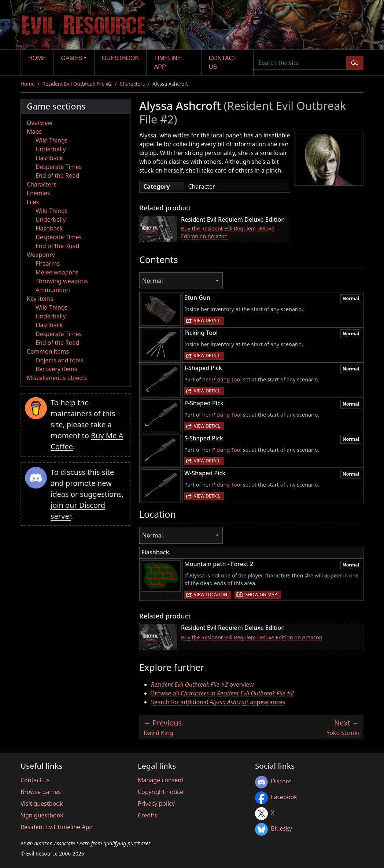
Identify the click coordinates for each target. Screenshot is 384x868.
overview (202, 684)
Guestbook (120, 58)
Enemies (38, 193)
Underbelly (51, 149)
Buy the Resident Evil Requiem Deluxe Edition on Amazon (228, 232)
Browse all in (222, 693)
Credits (147, 815)
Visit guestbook (42, 804)
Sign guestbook (42, 815)
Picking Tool (227, 379)
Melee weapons (57, 272)
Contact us (223, 62)
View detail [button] (207, 320)
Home (37, 58)
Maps (34, 132)
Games (72, 58)
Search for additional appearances (218, 702)
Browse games (41, 792)
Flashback (49, 158)
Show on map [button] (261, 594)
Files (33, 202)
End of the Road (57, 176)
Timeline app (168, 62)
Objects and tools (60, 360)
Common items (48, 351)
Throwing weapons (62, 281)
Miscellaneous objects (57, 378)
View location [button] (211, 594)
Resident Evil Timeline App (57, 827)
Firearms (48, 263)
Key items (40, 299)
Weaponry (41, 255)
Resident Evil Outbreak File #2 (77, 84)
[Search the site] (300, 63)
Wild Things (51, 140)
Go (355, 63)
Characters (132, 84)
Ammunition (53, 290)
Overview (40, 123)
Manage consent (161, 780)
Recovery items (56, 369)
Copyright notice (160, 792)
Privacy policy (156, 804)
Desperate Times (59, 167)
